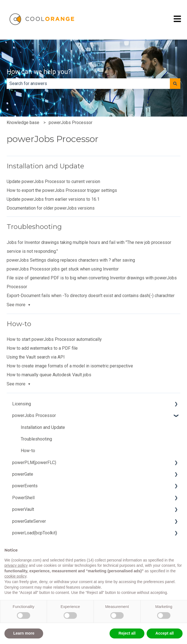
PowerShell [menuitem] (23, 498)
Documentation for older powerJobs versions (51, 208)
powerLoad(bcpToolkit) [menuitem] (35, 533)
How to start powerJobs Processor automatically (54, 339)
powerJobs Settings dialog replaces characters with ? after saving (71, 260)
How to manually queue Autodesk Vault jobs (49, 375)
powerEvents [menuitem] (25, 486)
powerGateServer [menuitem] (29, 521)
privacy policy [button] (16, 565)
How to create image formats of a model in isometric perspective (70, 366)
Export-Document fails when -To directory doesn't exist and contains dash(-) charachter (91, 296)
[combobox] (88, 84)
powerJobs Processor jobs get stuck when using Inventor (63, 269)
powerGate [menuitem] (23, 474)
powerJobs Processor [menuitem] (34, 415)
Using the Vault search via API (36, 357)
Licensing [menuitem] (22, 404)
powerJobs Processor (71, 123)
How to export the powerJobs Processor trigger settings (62, 190)
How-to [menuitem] (28, 451)
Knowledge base (23, 123)
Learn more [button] (24, 633)
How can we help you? (39, 72)
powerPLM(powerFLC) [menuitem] (34, 463)
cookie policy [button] (15, 576)
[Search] (175, 84)
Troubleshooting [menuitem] (36, 439)
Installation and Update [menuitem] (43, 427)
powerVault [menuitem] (23, 509)
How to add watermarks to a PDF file (42, 348)
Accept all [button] (165, 633)
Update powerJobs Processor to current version (53, 181)
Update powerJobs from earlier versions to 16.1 (53, 199)
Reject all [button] (127, 633)
